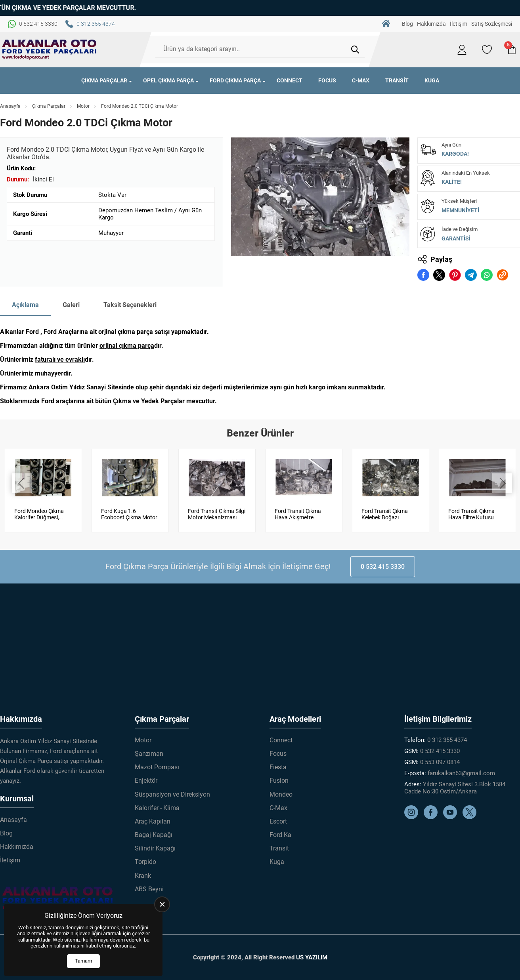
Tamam (83, 961)
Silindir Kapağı (155, 848)
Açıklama (25, 305)
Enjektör (146, 781)
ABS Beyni (149, 889)
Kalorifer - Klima (157, 808)
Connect (290, 80)
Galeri (71, 305)
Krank (143, 876)
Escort (278, 821)
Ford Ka (280, 835)
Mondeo (281, 794)
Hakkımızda (431, 24)
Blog (407, 24)
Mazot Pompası (157, 767)
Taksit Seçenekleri (130, 305)
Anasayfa (10, 106)
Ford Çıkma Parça (235, 80)
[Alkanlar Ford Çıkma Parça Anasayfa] (50, 50)
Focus (327, 80)
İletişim (459, 24)
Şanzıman (149, 754)
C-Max (361, 80)
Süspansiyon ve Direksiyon (172, 794)
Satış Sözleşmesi (492, 24)
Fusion (279, 781)
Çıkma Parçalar (104, 80)
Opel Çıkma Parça (168, 80)
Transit (397, 80)
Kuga (432, 80)
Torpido (145, 862)
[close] (162, 904)
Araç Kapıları (153, 821)
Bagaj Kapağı (154, 835)
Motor (83, 106)
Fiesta (278, 767)
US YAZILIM (312, 957)
